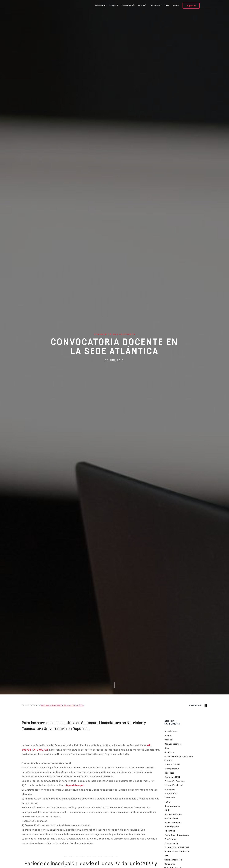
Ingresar (191, 6)
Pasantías (170, 831)
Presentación (171, 843)
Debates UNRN (172, 765)
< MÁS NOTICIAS (196, 705)
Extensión (142, 5)
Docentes (169, 773)
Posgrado (114, 5)
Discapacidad (172, 769)
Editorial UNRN (172, 777)
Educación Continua (175, 781)
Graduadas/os (172, 806)
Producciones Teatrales (177, 852)
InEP (167, 5)
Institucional (156, 5)
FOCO (167, 802)
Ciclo (167, 748)
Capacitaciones (173, 744)
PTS (166, 856)
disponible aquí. (74, 785)
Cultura (168, 760)
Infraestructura (173, 814)
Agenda (175, 5)
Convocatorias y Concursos (179, 756)
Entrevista (170, 789)
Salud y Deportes (173, 860)
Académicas (171, 731)
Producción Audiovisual (177, 847)
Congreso (169, 752)
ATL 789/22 (41, 750)
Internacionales (173, 823)
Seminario (170, 864)
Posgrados (170, 839)
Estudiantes (101, 5)
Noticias (34, 705)
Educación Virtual (174, 785)
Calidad (168, 740)
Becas (168, 736)
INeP (167, 810)
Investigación (128, 5)
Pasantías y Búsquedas (177, 835)
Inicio (25, 705)
